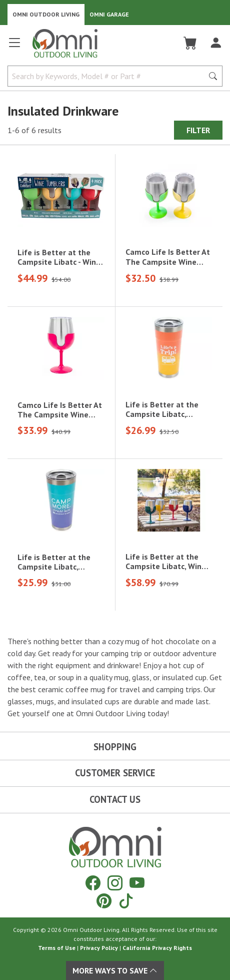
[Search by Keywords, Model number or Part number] (108, 76)
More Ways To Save (115, 970)
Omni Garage (109, 14)
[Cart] (190, 43)
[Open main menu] (14, 47)
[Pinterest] (104, 901)
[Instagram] (115, 883)
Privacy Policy (99, 948)
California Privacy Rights (157, 948)
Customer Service (115, 773)
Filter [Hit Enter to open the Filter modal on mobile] (198, 130)
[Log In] (216, 43)
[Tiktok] (126, 901)
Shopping (115, 747)
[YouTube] (137, 883)
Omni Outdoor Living (46, 14)
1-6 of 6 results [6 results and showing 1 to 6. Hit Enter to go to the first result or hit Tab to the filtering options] (34, 130)
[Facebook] (93, 883)
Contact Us (115, 799)
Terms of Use (57, 948)
